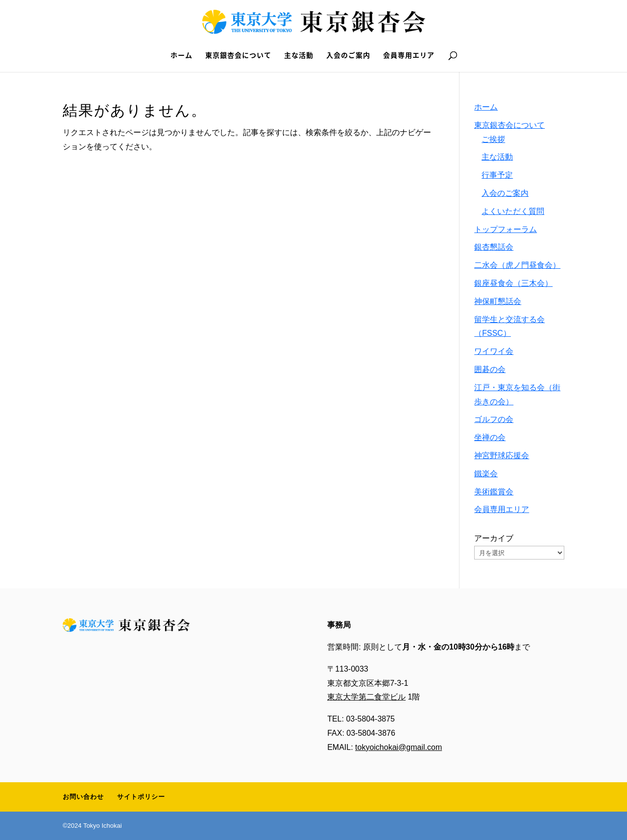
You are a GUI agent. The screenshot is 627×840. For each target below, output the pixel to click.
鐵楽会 (486, 474)
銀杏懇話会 (494, 247)
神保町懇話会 (498, 301)
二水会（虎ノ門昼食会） (517, 265)
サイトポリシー (141, 797)
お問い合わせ (83, 797)
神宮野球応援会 (502, 455)
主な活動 (299, 56)
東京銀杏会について (238, 56)
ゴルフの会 (494, 419)
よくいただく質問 (513, 211)
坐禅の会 (490, 437)
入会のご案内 (348, 56)
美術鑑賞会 (494, 492)
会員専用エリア (409, 56)
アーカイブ (494, 538)
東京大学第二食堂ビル (366, 697)
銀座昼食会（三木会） (513, 283)
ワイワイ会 (494, 351)
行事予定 (497, 175)
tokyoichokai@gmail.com (398, 747)
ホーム (181, 56)
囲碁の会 (490, 369)
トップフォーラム (506, 229)
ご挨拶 (493, 139)
